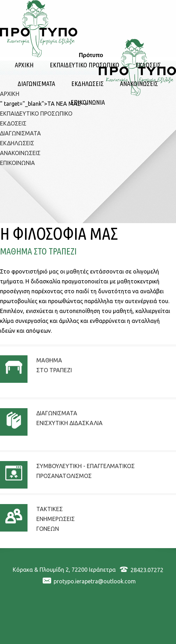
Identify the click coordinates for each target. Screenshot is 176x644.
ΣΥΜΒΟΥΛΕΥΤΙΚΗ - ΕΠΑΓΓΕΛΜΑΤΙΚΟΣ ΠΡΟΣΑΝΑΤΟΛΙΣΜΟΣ (86, 471)
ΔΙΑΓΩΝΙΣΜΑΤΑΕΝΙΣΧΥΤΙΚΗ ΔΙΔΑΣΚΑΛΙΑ (69, 418)
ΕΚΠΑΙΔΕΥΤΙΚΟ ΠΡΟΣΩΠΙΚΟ (84, 65)
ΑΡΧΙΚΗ (24, 65)
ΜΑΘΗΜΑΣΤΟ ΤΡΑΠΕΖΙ (54, 365)
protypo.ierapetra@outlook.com (95, 581)
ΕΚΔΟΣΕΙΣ (148, 65)
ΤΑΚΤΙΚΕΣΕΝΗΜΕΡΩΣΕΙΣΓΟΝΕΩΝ (56, 519)
